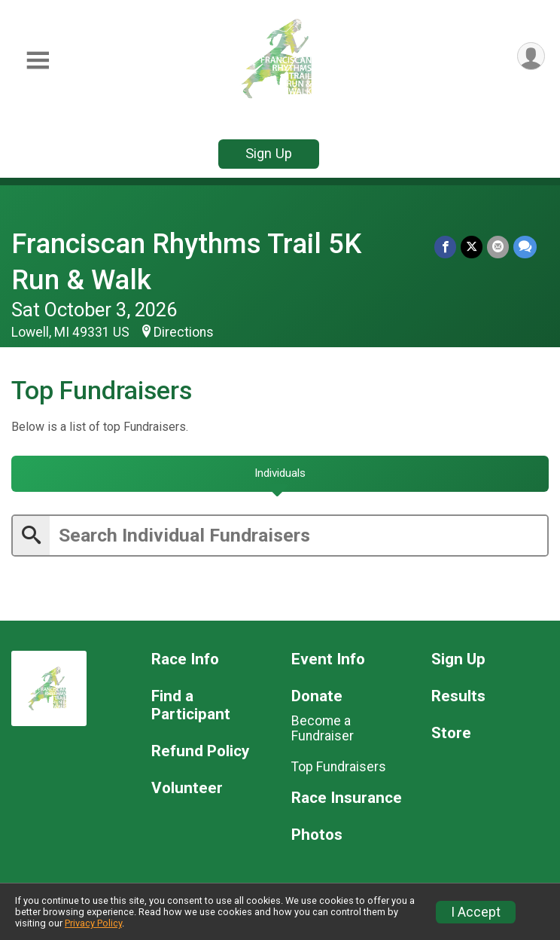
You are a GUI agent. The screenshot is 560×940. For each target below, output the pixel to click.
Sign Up (269, 153)
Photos (317, 835)
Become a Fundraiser (323, 728)
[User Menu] (531, 56)
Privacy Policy (93, 923)
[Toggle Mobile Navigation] (38, 61)
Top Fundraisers (339, 767)
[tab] (280, 474)
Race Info (185, 659)
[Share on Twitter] (472, 247)
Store (451, 733)
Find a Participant (191, 705)
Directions (184, 332)
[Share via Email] (498, 247)
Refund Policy (200, 751)
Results (458, 696)
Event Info (328, 659)
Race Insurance (347, 798)
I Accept (476, 912)
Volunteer (187, 788)
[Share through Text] (525, 247)
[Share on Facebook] (445, 247)
